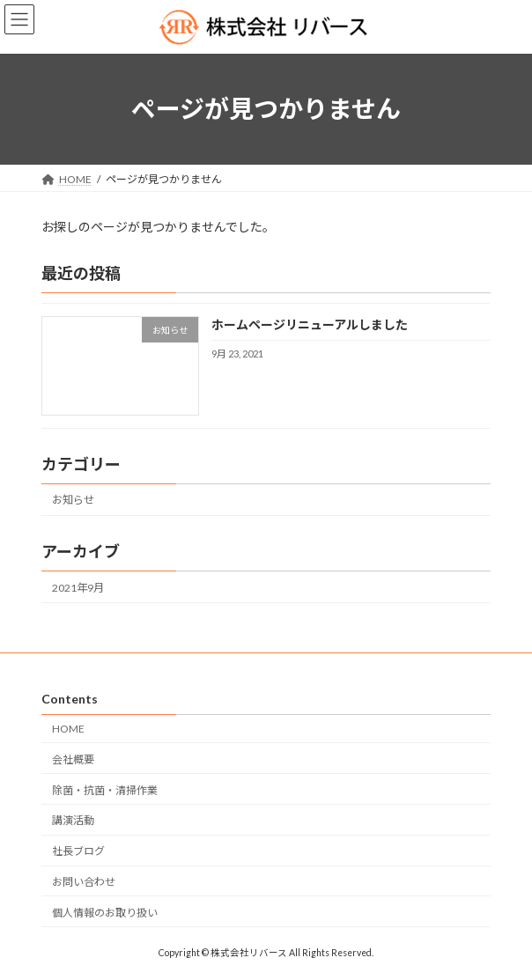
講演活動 (73, 820)
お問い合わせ (84, 882)
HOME (68, 729)
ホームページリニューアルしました (310, 324)
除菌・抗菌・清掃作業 (105, 790)
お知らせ (73, 500)
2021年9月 (78, 587)
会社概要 (73, 759)
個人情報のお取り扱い (105, 913)
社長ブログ (78, 851)
